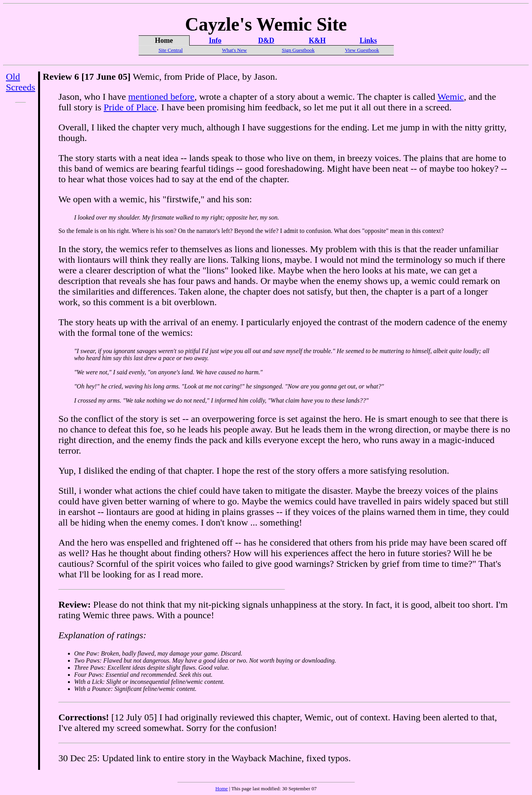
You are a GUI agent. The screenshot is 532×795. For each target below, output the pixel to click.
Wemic (451, 97)
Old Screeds (21, 82)
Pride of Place (130, 107)
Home (222, 789)
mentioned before (162, 97)
